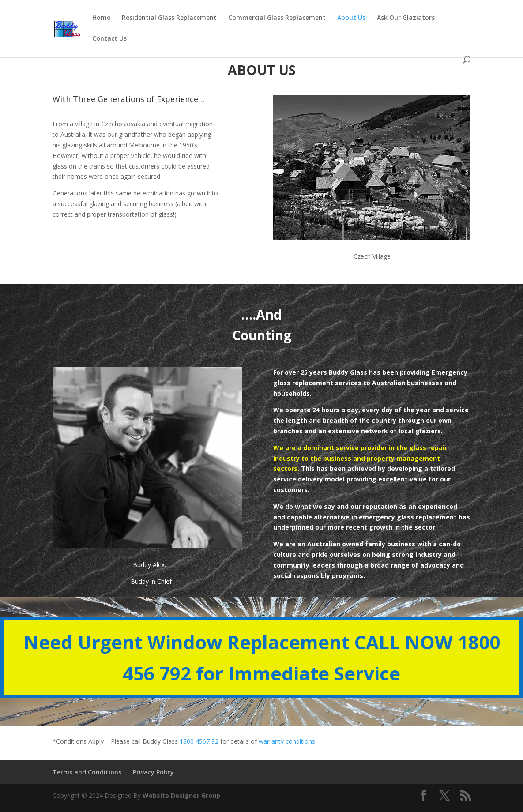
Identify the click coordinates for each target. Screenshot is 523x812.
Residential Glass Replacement (169, 18)
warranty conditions (287, 741)
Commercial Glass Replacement (277, 18)
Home (101, 18)
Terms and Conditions (87, 772)
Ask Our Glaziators (406, 18)
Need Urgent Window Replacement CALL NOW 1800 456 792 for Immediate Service (262, 658)
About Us (351, 18)
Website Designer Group (181, 795)
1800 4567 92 (199, 741)
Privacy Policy (153, 772)
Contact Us (109, 39)
